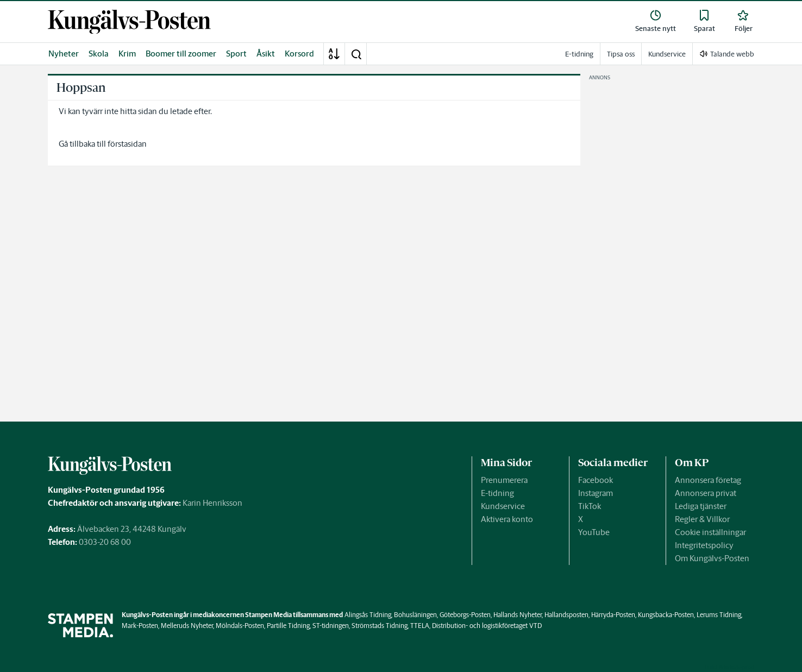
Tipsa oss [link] (621, 54)
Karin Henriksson (212, 503)
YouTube (594, 532)
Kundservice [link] (667, 54)
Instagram (596, 493)
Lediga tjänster (701, 506)
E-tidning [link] (579, 54)
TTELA (420, 626)
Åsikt (266, 54)
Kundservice (503, 506)
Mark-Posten (140, 626)
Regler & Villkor (702, 519)
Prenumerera (504, 480)
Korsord (299, 54)
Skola (99, 54)
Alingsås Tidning (368, 615)
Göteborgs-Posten (465, 615)
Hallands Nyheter (518, 615)
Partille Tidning (288, 626)
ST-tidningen (331, 626)
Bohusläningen (415, 615)
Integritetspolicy (704, 545)
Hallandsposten (566, 615)
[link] (129, 22)
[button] (356, 54)
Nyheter (64, 54)
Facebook (596, 480)
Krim (127, 54)
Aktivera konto (507, 519)
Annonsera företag (708, 480)
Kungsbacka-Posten (666, 615)
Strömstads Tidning (380, 626)
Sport (236, 54)
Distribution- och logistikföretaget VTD (487, 626)
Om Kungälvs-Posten (712, 558)
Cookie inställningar (710, 532)
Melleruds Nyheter (187, 626)
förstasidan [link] (127, 144)
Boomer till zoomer (181, 54)
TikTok (590, 506)
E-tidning (497, 493)
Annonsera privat (706, 493)
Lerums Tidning (719, 615)
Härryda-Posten (613, 615)
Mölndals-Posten (240, 626)
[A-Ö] (334, 54)
